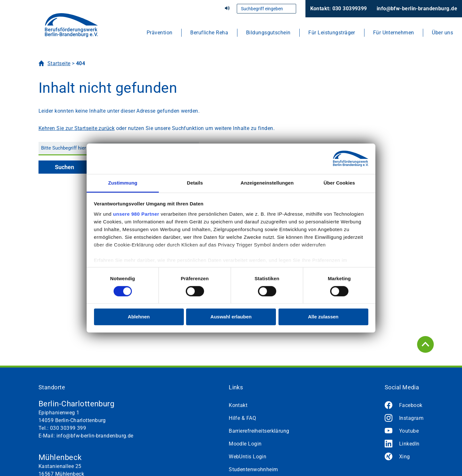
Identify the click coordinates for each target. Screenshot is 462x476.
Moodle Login (245, 444)
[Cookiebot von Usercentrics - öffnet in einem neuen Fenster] (340, 159)
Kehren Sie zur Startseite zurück (77, 128)
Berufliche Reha (209, 33)
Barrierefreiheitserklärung (259, 431)
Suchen (64, 167)
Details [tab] (195, 183)
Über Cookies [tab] (339, 183)
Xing (405, 457)
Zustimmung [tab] (123, 183)
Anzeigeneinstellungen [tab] (267, 183)
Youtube (409, 431)
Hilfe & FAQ (242, 418)
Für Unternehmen (394, 33)
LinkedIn (409, 444)
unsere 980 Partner (136, 214)
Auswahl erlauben (231, 317)
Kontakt (238, 405)
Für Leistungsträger (332, 33)
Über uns (442, 33)
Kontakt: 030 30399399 (339, 9)
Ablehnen (139, 317)
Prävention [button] (159, 33)
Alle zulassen (323, 317)
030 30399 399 (68, 428)
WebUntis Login (248, 457)
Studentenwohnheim (253, 469)
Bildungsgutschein (268, 33)
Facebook (411, 405)
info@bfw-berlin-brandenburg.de (417, 9)
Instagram (411, 418)
